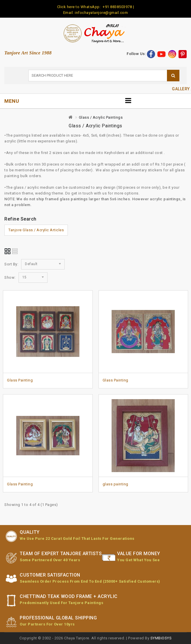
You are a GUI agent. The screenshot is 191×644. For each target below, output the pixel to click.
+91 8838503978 (117, 7)
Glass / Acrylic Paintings (101, 117)
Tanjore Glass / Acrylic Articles (36, 230)
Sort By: (11, 264)
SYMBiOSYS (161, 638)
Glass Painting (20, 380)
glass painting (115, 484)
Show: (10, 277)
